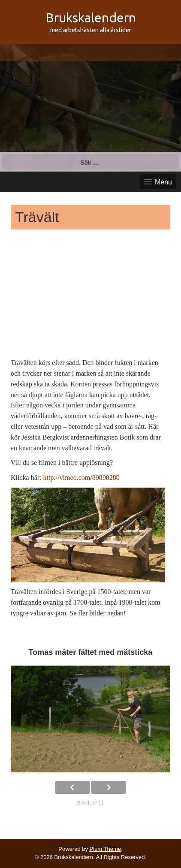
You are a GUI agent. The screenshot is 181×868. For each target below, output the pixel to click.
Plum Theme (105, 849)
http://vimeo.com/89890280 (81, 478)
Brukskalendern (91, 18)
